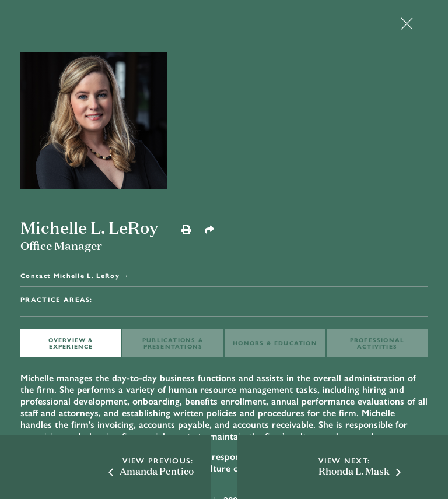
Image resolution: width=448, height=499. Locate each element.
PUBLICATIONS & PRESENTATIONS (173, 343)
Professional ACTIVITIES (377, 343)
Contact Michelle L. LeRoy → (75, 275)
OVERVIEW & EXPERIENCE (71, 343)
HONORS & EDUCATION (275, 343)
